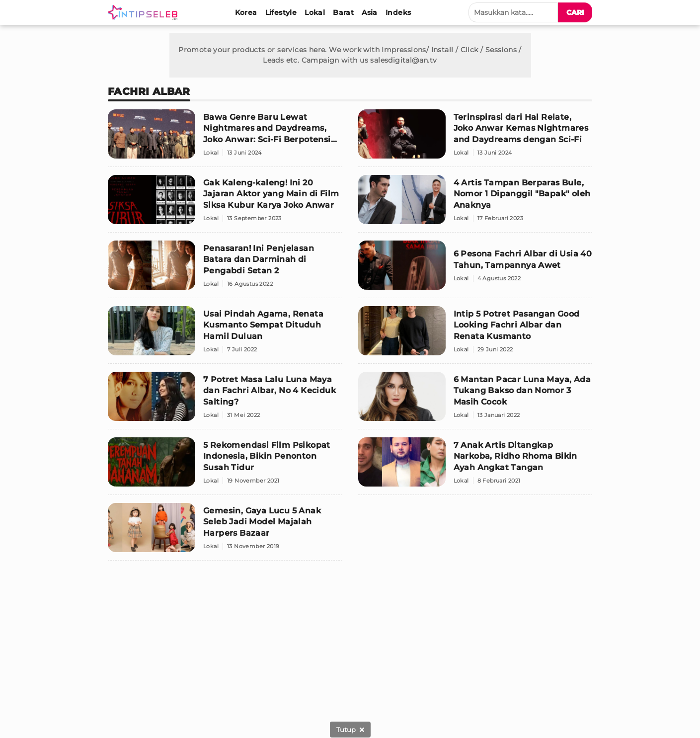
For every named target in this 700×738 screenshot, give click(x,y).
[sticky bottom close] (350, 730)
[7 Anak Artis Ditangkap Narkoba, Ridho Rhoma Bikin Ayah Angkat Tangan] (475, 466)
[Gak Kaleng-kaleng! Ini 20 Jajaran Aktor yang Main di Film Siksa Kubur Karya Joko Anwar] (225, 204)
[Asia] (370, 12)
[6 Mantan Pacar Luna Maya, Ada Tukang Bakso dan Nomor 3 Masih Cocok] (475, 401)
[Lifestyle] (281, 12)
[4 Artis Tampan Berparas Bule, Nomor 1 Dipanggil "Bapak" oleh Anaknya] (475, 204)
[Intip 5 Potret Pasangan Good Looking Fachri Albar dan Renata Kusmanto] (475, 335)
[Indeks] (398, 12)
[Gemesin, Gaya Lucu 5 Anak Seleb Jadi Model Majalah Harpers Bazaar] (225, 532)
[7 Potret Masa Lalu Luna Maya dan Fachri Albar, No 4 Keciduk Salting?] (225, 401)
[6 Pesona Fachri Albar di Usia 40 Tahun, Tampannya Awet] (475, 269)
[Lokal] (315, 12)
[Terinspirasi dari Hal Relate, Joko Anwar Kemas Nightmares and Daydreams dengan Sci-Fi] (475, 138)
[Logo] (145, 12)
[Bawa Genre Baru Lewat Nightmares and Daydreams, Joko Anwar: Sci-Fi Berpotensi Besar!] (225, 138)
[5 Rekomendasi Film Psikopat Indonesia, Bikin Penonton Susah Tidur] (225, 466)
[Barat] (343, 12)
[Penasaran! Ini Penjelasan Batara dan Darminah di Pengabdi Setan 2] (225, 269)
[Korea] (246, 12)
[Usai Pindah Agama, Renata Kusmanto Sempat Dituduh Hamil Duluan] (225, 335)
